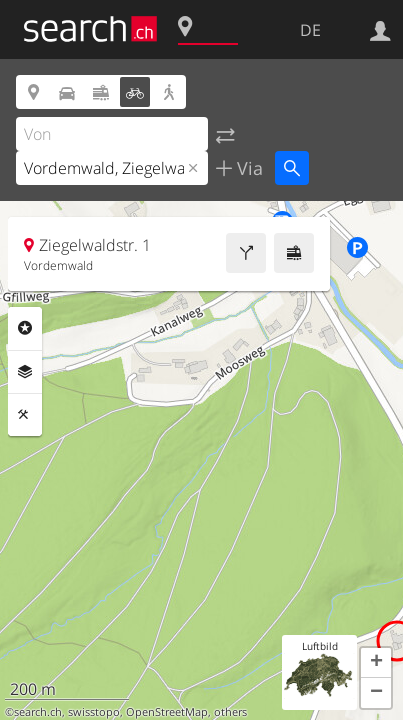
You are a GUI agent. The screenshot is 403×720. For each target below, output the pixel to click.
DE (310, 30)
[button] (376, 663)
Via (247, 168)
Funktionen (25, 415)
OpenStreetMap (167, 712)
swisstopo (94, 712)
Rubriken (25, 328)
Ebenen (25, 372)
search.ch (38, 712)
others (230, 712)
